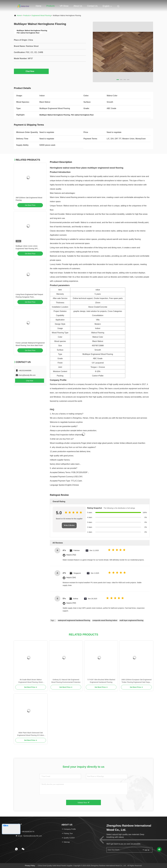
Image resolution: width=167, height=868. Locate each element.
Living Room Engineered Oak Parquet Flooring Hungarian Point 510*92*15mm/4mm (29, 297)
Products (51, 6)
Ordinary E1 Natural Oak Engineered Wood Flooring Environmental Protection (66, 681)
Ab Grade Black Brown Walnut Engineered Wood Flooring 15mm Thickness (31, 681)
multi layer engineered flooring (131, 620)
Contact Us (92, 6)
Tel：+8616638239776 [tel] (25, 832)
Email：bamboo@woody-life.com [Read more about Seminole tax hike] (29, 836)
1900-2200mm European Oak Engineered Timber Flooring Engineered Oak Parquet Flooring (136, 681)
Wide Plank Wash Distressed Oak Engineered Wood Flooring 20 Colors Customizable (31, 734)
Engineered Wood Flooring (41, 15)
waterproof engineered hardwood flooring (74, 620)
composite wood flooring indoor (105, 620)
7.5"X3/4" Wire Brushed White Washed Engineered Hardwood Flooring (101, 681)
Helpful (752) (71, 555)
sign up (146, 850)
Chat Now (31, 71)
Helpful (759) (71, 603)
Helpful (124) (71, 578)
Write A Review (69, 525)
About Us (78, 6)
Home (39, 6)
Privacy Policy (30, 866)
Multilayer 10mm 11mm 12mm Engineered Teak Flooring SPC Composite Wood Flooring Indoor (28, 249)
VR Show (64, 6)
